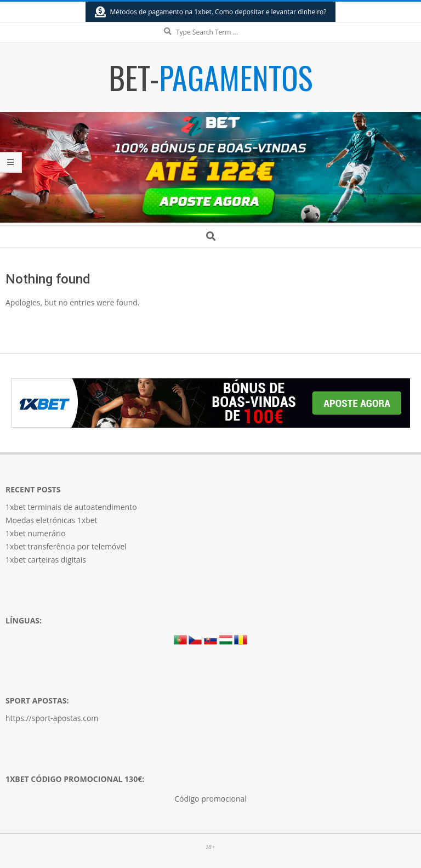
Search (211, 23)
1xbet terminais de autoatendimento (71, 507)
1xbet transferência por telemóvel (66, 546)
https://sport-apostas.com (52, 718)
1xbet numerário (36, 533)
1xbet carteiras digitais (46, 560)
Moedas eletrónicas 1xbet (52, 520)
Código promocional (210, 799)
